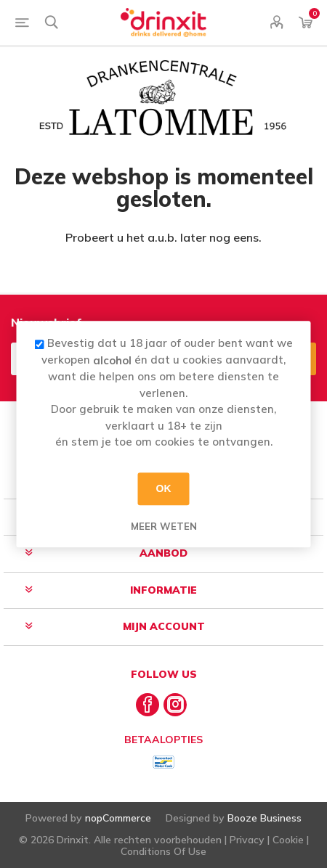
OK (164, 488)
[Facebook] (148, 705)
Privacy (247, 840)
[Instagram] (175, 705)
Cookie (288, 840)
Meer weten (164, 526)
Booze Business (265, 818)
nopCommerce (118, 818)
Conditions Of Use (163, 851)
